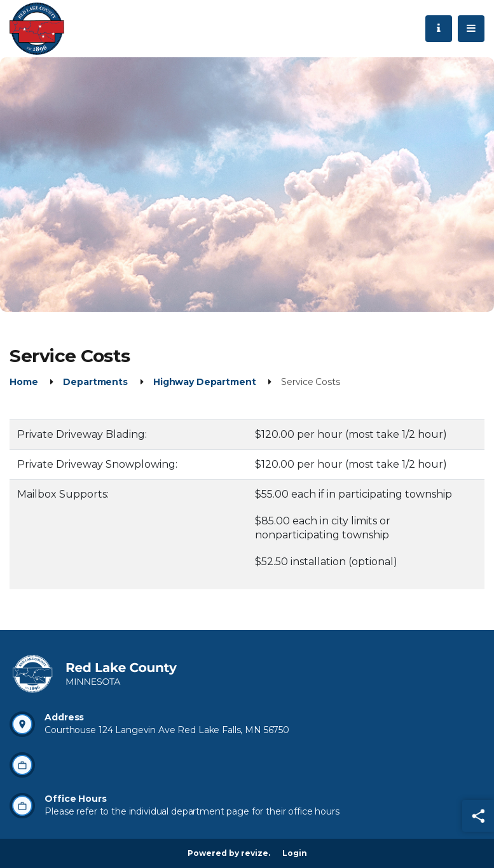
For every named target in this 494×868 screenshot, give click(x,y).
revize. (256, 853)
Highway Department (204, 382)
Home (24, 382)
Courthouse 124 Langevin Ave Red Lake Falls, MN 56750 (167, 730)
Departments (95, 382)
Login (295, 853)
